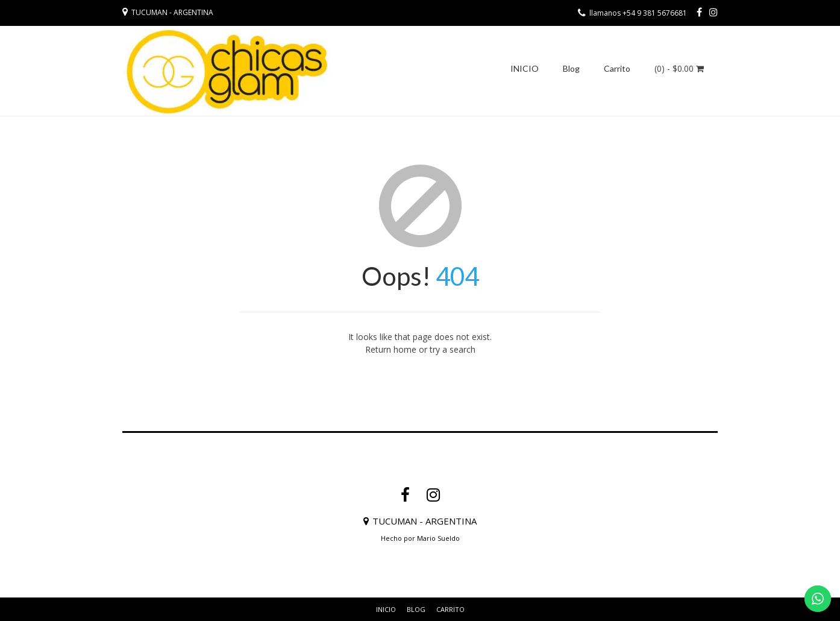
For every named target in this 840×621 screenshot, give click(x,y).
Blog (571, 68)
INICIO (525, 68)
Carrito (617, 68)
